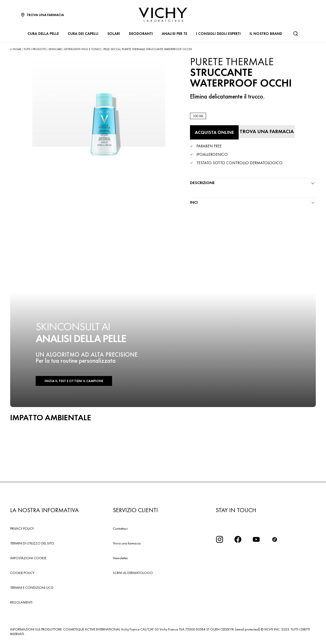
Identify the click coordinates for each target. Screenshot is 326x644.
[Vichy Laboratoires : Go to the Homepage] (163, 15)
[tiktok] (275, 539)
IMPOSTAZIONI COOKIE (28, 558)
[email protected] (248, 629)
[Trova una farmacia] (267, 132)
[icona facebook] (238, 539)
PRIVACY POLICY (22, 528)
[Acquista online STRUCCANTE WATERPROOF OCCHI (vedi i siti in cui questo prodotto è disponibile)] (214, 132)
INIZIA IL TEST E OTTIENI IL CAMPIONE (74, 381)
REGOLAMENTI (21, 602)
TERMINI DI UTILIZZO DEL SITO (32, 543)
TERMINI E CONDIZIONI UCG (32, 587)
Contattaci (120, 528)
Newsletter (120, 558)
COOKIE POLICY (22, 573)
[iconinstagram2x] (220, 539)
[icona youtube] (256, 539)
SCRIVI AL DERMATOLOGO (133, 573)
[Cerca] (295, 34)
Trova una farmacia (127, 543)
